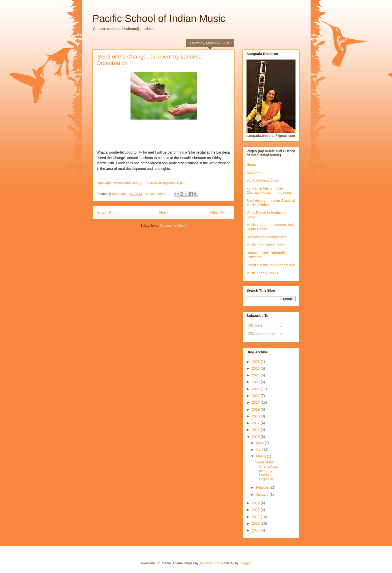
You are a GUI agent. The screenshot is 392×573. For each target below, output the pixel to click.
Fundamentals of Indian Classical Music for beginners (269, 190)
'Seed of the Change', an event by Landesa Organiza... (266, 471)
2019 (256, 409)
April (260, 449)
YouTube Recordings (263, 180)
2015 (256, 437)
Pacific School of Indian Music (159, 19)
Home (164, 213)
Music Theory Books (262, 273)
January (263, 494)
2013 (256, 510)
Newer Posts (107, 213)
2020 (256, 402)
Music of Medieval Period (266, 245)
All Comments (262, 334)
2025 (256, 368)
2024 (256, 375)
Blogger (245, 563)
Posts (256, 326)
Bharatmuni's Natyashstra (266, 237)
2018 (256, 416)
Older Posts (220, 213)
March (261, 456)
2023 (256, 382)
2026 (256, 362)
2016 (256, 430)
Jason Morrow (209, 563)
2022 (256, 389)
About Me (254, 173)
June (260, 443)
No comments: (157, 194)
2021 (256, 396)
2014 (256, 503)
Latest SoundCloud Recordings (271, 265)
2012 (256, 517)
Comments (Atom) (173, 225)
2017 (256, 423)
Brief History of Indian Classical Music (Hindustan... (271, 203)
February (263, 487)
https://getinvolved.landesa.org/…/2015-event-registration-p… (141, 183)
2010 (256, 530)
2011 (256, 523)
